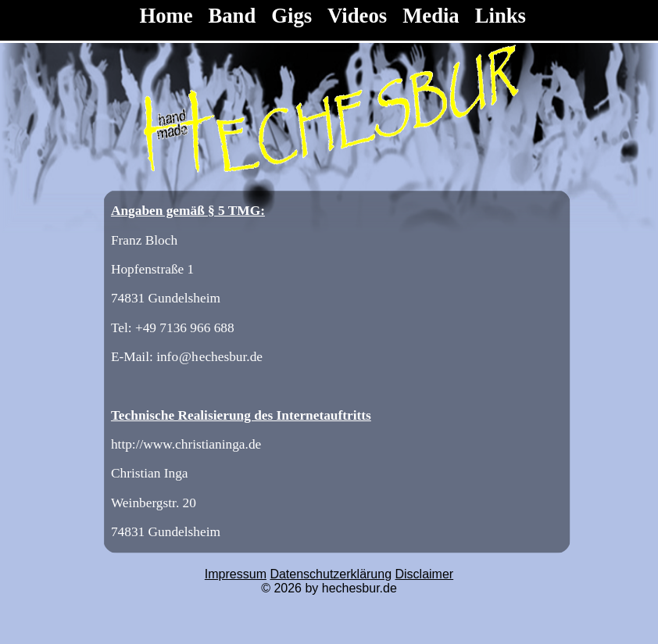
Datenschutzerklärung (331, 574)
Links (501, 16)
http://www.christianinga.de (186, 444)
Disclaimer (425, 574)
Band (232, 16)
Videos (357, 16)
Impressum (236, 574)
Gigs (291, 16)
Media (431, 16)
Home (168, 16)
